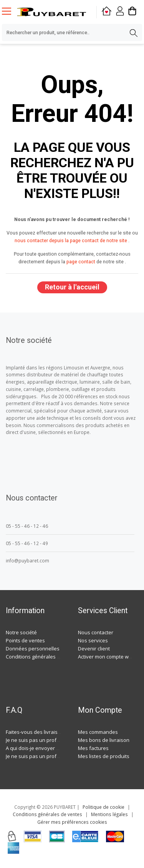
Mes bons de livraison (104, 740)
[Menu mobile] (10, 11)
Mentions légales (109, 814)
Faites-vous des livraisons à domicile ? (50, 732)
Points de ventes (25, 640)
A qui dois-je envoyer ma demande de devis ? (59, 748)
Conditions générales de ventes (43, 657)
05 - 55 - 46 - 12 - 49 (27, 543)
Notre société (21, 632)
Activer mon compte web (106, 657)
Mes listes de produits (104, 756)
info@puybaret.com (27, 560)
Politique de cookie (103, 807)
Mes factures (93, 748)
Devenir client (94, 649)
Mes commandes (98, 732)
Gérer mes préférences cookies (72, 822)
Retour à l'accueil (72, 287)
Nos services (93, 640)
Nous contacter (96, 632)
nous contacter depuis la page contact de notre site (71, 240)
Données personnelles (33, 649)
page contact (81, 262)
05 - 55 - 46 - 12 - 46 (27, 526)
